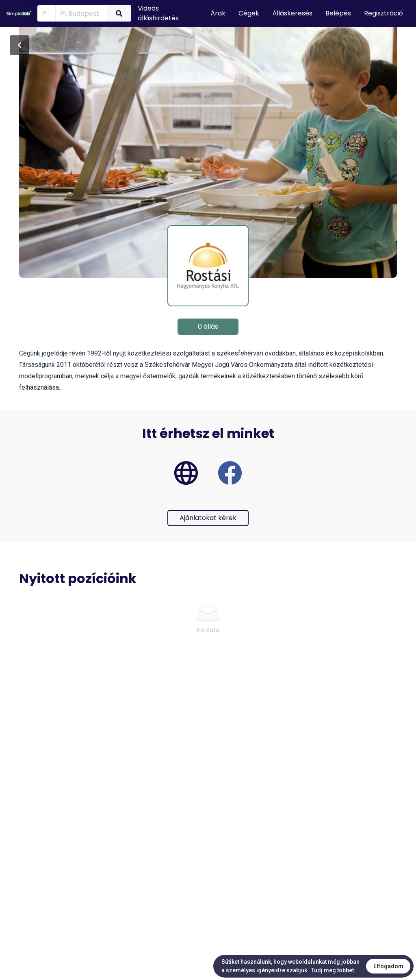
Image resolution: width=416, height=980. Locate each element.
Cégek (249, 13)
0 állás (208, 326)
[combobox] (80, 13)
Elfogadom (388, 966)
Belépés (338, 13)
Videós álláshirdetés (158, 13)
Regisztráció (383, 13)
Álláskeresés (292, 13)
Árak (218, 13)
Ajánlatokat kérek (208, 518)
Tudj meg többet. (333, 970)
